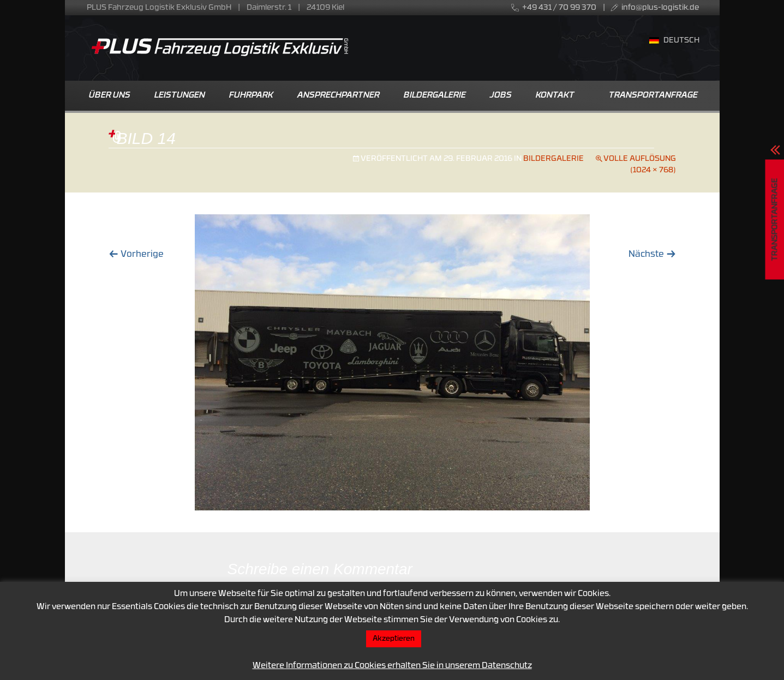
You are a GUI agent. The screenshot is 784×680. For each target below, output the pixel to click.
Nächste (652, 255)
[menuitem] (674, 41)
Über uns (110, 96)
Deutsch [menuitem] (681, 41)
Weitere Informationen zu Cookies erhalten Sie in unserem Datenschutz (392, 666)
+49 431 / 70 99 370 (559, 8)
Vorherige (136, 255)
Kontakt (555, 96)
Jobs (501, 96)
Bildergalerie (435, 96)
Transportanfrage (653, 96)
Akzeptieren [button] (394, 639)
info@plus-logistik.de (660, 8)
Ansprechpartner (339, 96)
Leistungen (180, 96)
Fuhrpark (251, 96)
